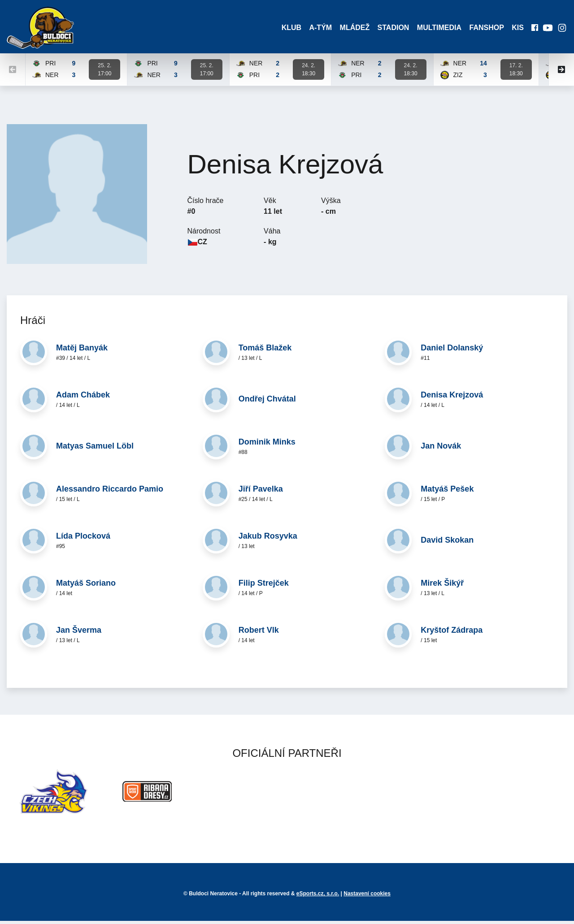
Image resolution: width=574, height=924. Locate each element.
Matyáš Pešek (447, 492)
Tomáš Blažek (265, 350)
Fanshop (484, 29)
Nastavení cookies (367, 897)
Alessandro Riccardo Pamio (110, 492)
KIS (516, 29)
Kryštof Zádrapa (452, 633)
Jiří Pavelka (261, 492)
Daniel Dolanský (452, 350)
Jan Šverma (79, 633)
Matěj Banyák (82, 350)
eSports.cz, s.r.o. (318, 897)
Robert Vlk (259, 633)
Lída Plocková (83, 539)
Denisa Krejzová (452, 397)
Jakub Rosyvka (268, 539)
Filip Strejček (264, 586)
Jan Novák (441, 449)
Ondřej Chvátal (267, 402)
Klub (283, 29)
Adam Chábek (83, 397)
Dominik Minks (267, 445)
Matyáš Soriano (86, 586)
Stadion (388, 29)
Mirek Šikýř (442, 586)
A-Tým (313, 29)
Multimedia (435, 29)
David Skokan (447, 543)
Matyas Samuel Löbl (95, 449)
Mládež (348, 29)
